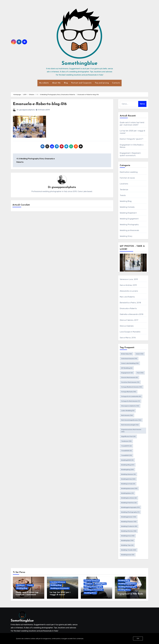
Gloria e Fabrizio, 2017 (129, 320)
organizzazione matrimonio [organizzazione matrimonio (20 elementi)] (131, 431)
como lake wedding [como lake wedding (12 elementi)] (130, 363)
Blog (66, 83)
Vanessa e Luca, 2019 (129, 279)
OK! (138, 639)
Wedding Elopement (128, 213)
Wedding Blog (126, 201)
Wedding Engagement (129, 219)
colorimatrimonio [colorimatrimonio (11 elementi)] (129, 359)
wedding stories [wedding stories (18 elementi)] (129, 531)
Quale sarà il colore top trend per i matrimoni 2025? (27, 595)
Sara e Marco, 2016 (128, 338)
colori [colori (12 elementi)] (140, 354)
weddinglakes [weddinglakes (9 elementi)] (127, 493)
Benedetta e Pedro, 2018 (130, 303)
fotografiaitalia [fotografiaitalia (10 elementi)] (129, 392)
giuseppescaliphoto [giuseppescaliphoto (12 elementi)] (130, 406)
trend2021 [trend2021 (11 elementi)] (127, 455)
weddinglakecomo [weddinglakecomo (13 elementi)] (129, 488)
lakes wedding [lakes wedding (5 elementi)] (128, 411)
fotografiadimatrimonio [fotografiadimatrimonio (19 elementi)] (132, 387)
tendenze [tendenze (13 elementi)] (126, 441)
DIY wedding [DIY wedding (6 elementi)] (127, 368)
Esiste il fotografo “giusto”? (132, 139)
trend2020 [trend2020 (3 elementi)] (126, 451)
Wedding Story (126, 236)
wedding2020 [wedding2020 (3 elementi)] (127, 460)
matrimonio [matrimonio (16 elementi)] (127, 415)
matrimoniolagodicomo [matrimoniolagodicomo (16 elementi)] (131, 420)
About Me (56, 83)
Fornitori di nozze (127, 178)
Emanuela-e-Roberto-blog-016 (42, 104)
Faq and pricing (102, 83)
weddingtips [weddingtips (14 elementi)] (127, 540)
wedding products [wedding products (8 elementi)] (129, 526)
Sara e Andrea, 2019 (128, 285)
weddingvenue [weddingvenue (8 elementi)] (128, 555)
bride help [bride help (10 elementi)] (127, 354)
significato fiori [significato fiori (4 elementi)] (128, 436)
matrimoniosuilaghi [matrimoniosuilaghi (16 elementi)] (130, 425)
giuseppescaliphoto (27, 110)
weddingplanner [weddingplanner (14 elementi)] (129, 517)
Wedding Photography (129, 225)
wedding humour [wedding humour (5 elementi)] (128, 474)
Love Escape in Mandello (130, 332)
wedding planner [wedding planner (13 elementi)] (129, 522)
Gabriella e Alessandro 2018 (132, 314)
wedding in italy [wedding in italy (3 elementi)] (128, 484)
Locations (124, 184)
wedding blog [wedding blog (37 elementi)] (128, 465)
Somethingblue (80, 64)
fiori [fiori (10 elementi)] (140, 373)
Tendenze (124, 190)
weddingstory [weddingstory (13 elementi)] (128, 536)
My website (44, 83)
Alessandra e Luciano (129, 291)
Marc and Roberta (127, 297)
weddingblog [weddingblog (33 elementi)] (127, 470)
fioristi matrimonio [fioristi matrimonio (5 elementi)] (130, 377)
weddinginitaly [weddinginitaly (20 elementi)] (128, 479)
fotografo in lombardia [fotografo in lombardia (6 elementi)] (131, 396)
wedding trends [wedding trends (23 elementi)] (129, 550)
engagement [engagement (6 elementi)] (127, 373)
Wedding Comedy (127, 207)
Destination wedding (129, 172)
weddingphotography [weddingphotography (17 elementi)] (130, 507)
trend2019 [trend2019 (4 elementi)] (126, 446)
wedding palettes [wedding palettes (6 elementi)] (129, 503)
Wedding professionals (129, 230)
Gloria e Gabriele (127, 326)
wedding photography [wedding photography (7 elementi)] (130, 512)
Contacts (116, 83)
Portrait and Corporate (81, 83)
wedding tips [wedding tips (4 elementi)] (127, 545)
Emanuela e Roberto (128, 308)
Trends (123, 195)
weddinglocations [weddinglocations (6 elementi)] (129, 498)
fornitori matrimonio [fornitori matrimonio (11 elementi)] (130, 382)
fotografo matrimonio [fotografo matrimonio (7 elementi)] (131, 401)
